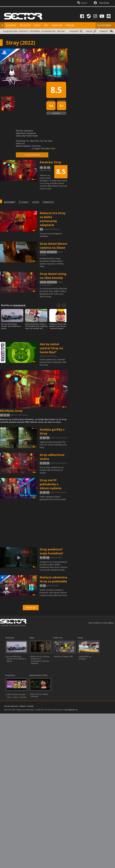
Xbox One (43, 252)
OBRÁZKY (48, 202)
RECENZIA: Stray (11, 411)
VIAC (31, 608)
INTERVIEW (35, 31)
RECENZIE (25, 25)
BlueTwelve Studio (30, 136)
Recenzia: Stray (51, 162)
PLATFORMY (104, 27)
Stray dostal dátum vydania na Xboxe (53, 246)
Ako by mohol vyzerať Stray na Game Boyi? (51, 348)
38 (35, 595)
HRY (46, 25)
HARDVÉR (57, 25)
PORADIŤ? (104, 31)
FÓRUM (70, 25)
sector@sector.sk (71, 710)
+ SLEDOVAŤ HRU (32, 155)
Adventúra (28, 131)
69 (35, 472)
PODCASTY (24, 31)
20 (35, 567)
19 (35, 261)
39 (35, 291)
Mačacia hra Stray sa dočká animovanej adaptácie (53, 219)
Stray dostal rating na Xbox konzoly (53, 276)
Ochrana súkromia (11, 706)
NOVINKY (11, 25)
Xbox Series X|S (52, 252)
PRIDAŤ (89, 31)
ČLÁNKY (24, 202)
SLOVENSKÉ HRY (48, 31)
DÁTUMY (61, 31)
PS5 (2, 415)
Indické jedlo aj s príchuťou (85, 658)
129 (65, 407)
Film (41, 229)
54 (35, 447)
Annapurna (31, 133)
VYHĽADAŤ (74, 31)
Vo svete (51, 100)
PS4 (8, 415)
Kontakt (31, 706)
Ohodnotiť (56, 113)
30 (35, 498)
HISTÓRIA (13, 31)
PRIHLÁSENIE (104, 3)
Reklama (23, 706)
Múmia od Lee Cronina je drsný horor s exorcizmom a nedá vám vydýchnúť (40, 660)
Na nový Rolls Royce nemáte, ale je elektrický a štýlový (16, 659)
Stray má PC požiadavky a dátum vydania (51, 484)
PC (5, 415)
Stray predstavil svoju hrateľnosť (51, 551)
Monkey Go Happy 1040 (64, 657)
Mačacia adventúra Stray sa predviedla (54, 579)
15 (35, 362)
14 (35, 231)
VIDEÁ (37, 25)
